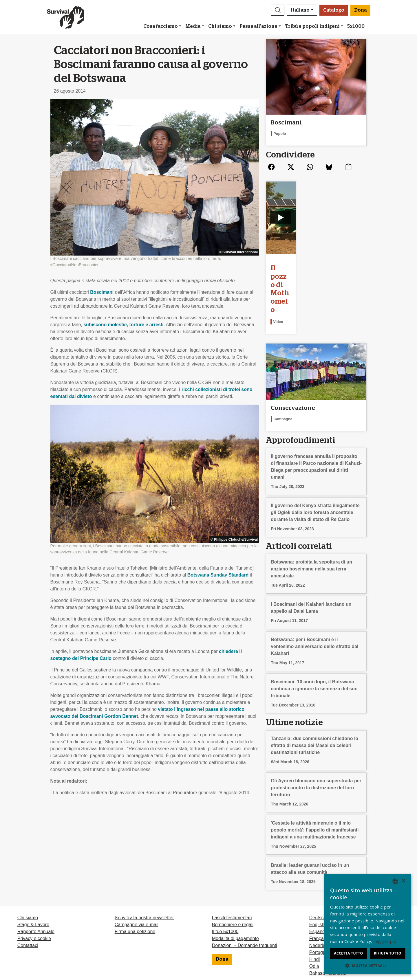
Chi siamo (220, 26)
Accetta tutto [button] (348, 953)
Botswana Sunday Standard (218, 575)
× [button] (403, 881)
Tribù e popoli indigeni (312, 26)
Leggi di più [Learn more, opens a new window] (385, 941)
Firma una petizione (135, 885)
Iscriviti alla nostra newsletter (144, 871)
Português (320, 906)
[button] (278, 10)
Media (193, 26)
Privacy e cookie (34, 892)
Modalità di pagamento (235, 892)
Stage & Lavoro (33, 878)
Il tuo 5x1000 (225, 885)
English (317, 878)
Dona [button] (360, 10)
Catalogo (334, 10)
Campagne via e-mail (137, 878)
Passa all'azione (258, 26)
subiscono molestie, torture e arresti (124, 325)
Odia (314, 920)
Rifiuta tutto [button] (388, 953)
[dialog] (368, 924)
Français (318, 892)
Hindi (314, 913)
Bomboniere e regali (233, 878)
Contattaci (28, 899)
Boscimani (102, 292)
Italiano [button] (300, 10)
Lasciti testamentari (232, 871)
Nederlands (321, 899)
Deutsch (318, 871)
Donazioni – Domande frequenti (245, 899)
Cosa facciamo (161, 26)
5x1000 (356, 26)
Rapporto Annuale (36, 885)
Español (318, 885)
